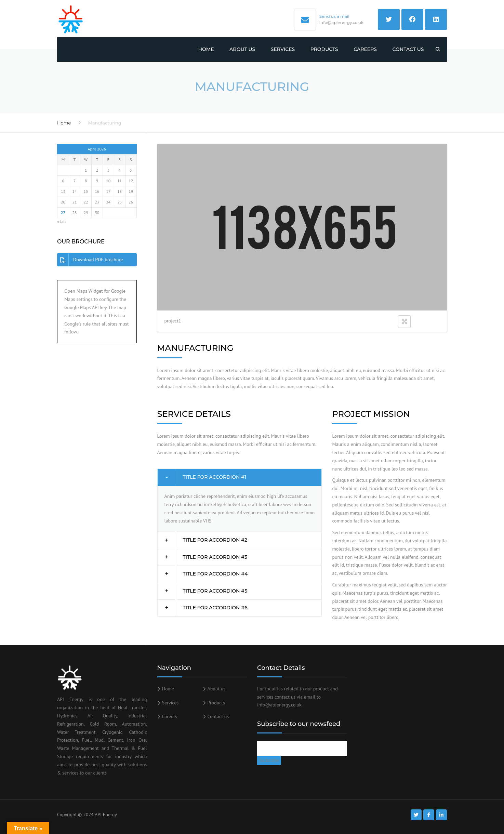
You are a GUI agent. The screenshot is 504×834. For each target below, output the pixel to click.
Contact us (408, 49)
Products (324, 49)
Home (206, 49)
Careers (365, 49)
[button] (240, 477)
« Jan (61, 221)
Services (283, 49)
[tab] (240, 477)
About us (242, 49)
